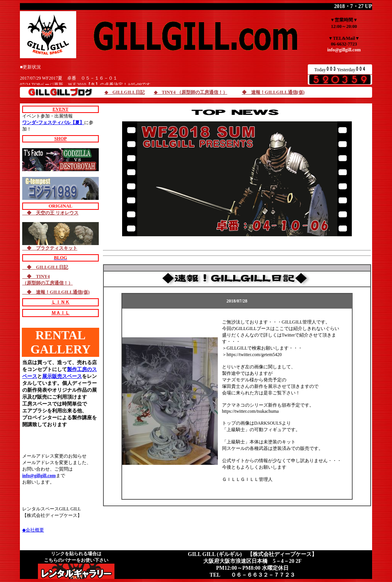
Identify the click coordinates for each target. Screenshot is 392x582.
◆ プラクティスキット (50, 248)
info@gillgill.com (344, 50)
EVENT (60, 109)
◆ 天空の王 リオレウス (50, 213)
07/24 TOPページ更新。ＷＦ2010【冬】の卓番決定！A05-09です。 (87, 85)
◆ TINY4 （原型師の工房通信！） (191, 92)
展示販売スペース (62, 376)
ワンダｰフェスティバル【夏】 (53, 123)
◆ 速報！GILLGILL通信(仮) (273, 92)
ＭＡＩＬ (60, 313)
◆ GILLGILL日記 (125, 92)
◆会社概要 (33, 530)
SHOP (61, 139)
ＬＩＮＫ (60, 302)
